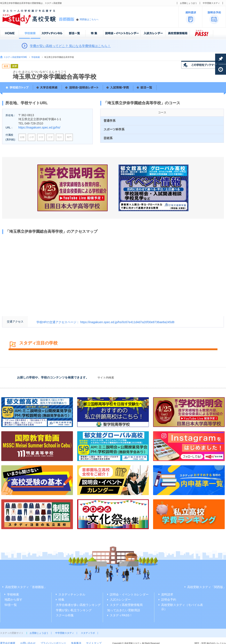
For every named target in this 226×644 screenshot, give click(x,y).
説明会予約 (169, 600)
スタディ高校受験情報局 (126, 605)
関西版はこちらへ (89, 19)
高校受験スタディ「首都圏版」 (26, 587)
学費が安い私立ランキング (74, 610)
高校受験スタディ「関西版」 (207, 587)
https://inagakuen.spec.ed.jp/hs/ (39, 127)
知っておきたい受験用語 (124, 610)
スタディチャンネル (72, 594)
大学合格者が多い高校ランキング (78, 605)
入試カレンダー (120, 600)
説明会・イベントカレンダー (129, 594)
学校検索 (36, 57)
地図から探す (13, 600)
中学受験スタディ (211, 3)
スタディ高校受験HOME (15, 57)
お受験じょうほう (188, 3)
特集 (61, 600)
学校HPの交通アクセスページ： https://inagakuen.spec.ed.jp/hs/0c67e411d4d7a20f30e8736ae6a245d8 (105, 322)
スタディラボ (88, 633)
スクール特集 (65, 615)
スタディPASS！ (121, 615)
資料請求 (167, 594)
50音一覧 (11, 605)
